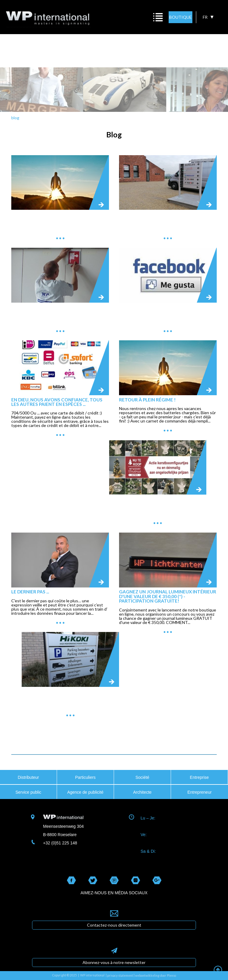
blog (15, 118)
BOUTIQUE (180, 17)
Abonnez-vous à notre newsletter (114, 962)
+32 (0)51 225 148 (60, 843)
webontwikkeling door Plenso (156, 976)
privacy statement (120, 976)
